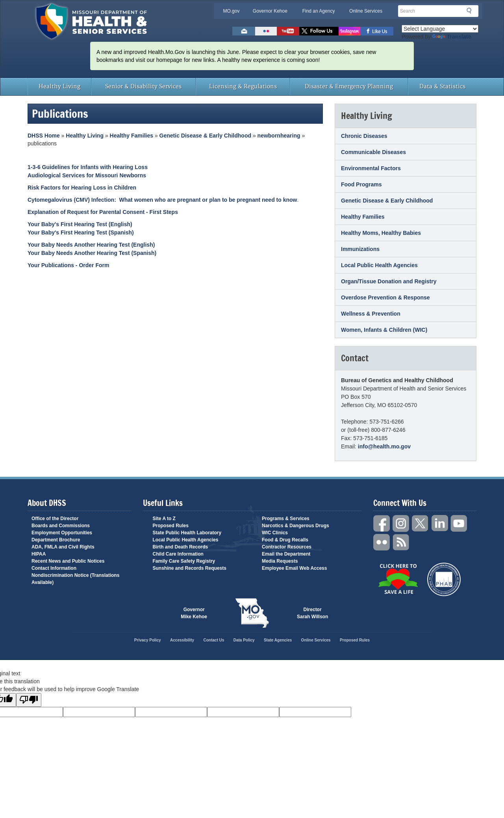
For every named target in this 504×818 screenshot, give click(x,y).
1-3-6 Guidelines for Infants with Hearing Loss (88, 167)
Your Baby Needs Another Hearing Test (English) (91, 245)
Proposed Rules (171, 526)
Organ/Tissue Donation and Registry (389, 281)
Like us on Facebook (377, 31)
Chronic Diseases (364, 136)
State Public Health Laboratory (187, 533)
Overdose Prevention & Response (385, 297)
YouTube (459, 523)
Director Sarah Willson (312, 613)
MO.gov (231, 11)
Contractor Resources (287, 547)
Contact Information (54, 568)
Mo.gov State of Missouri (252, 613)
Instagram (401, 523)
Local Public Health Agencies (379, 265)
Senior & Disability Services (143, 86)
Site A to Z (164, 519)
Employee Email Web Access (294, 568)
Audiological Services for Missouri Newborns (87, 175)
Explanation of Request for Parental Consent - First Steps (103, 212)
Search (471, 11)
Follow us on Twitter (319, 31)
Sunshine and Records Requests (190, 568)
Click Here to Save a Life (398, 579)
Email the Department (286, 554)
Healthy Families (132, 136)
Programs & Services (286, 519)
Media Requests (280, 561)
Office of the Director (55, 519)
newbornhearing (279, 136)
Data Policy (244, 640)
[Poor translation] (29, 700)
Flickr (266, 31)
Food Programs (361, 184)
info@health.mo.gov (384, 446)
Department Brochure (56, 540)
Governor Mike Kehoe (194, 613)
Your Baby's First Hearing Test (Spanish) (81, 232)
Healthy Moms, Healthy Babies (381, 233)
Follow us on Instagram (349, 31)
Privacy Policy (148, 640)
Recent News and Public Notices (68, 561)
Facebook (382, 523)
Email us (244, 31)
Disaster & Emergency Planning (349, 86)
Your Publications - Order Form (68, 265)
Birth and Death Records (181, 547)
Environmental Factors (371, 168)
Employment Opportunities (62, 533)
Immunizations (360, 249)
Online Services (366, 11)
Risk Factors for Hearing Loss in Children (82, 188)
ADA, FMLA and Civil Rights (63, 547)
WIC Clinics (275, 533)
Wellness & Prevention (371, 314)
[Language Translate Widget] (440, 29)
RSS (401, 542)
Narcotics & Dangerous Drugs (296, 526)
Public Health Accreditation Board (444, 579)
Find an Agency (319, 11)
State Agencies (278, 640)
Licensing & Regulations (243, 86)
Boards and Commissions (61, 526)
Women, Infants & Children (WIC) (384, 330)
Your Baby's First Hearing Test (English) (80, 224)
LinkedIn (440, 523)
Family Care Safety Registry (184, 561)
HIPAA (39, 554)
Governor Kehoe (270, 11)
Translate (452, 37)
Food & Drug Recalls (285, 540)
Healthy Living (59, 86)
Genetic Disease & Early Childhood (205, 136)
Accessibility (182, 640)
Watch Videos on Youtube (288, 31)
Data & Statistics (442, 86)
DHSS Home (44, 136)
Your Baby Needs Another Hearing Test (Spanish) (92, 253)
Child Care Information (178, 554)
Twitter (421, 523)
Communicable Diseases (373, 152)
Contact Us (214, 640)
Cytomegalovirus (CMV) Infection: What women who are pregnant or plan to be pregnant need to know (162, 200)
